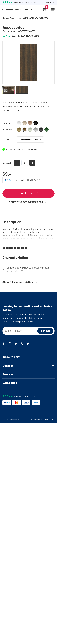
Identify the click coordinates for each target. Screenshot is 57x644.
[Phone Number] (42, 2)
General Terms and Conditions (14, 419)
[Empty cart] (44, 9)
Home (5, 18)
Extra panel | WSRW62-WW (36, 18)
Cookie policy (49, 419)
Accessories (15, 18)
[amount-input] (25, 163)
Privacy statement (35, 419)
